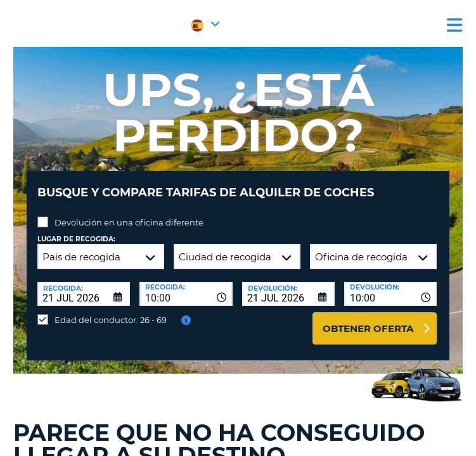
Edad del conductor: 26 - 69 (111, 320)
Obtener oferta (368, 328)
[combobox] (186, 294)
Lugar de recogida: (76, 239)
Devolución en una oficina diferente (129, 222)
